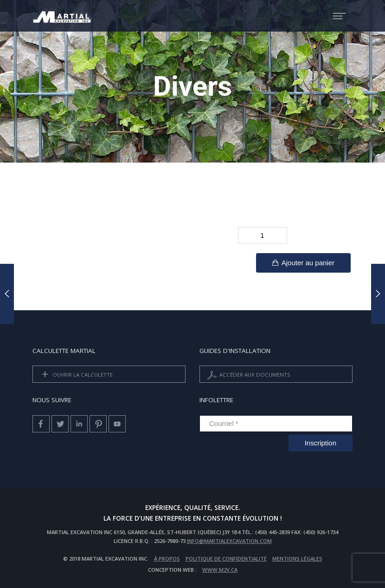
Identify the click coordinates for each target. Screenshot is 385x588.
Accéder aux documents (248, 375)
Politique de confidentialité (226, 559)
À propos (167, 559)
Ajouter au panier (303, 263)
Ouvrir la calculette (76, 375)
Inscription (321, 443)
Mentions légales (297, 559)
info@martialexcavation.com (229, 541)
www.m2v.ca (220, 570)
